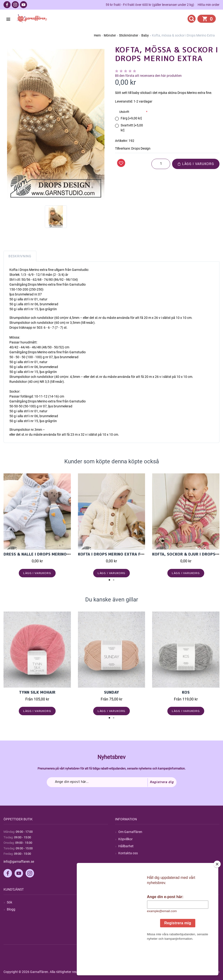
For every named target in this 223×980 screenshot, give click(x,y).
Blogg (11, 909)
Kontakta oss (128, 853)
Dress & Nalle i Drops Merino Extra (42, 554)
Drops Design (141, 148)
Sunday (111, 692)
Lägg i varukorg (196, 164)
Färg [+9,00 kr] (131, 118)
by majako (212, 972)
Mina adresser (129, 916)
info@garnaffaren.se (19, 862)
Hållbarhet (126, 846)
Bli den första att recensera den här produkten (148, 76)
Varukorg (125, 923)
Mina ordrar (127, 909)
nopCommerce (119, 972)
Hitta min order (209, 5)
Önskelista (126, 931)
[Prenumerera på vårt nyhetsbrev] (112, 782)
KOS (186, 692)
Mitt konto (126, 902)
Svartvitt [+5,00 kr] (132, 128)
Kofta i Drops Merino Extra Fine (112, 554)
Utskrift (124, 112)
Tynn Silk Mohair (37, 692)
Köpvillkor (125, 839)
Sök (10, 902)
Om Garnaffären (130, 832)
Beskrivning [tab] (20, 256)
